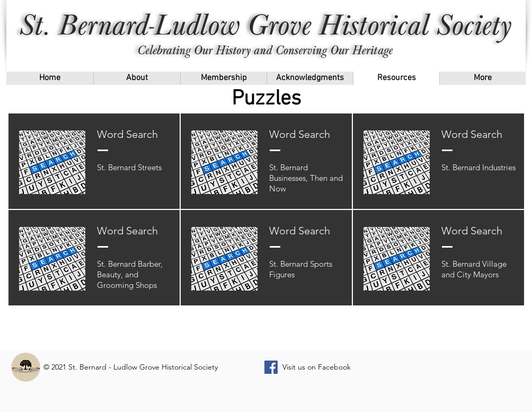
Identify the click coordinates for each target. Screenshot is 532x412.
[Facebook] (271, 367)
